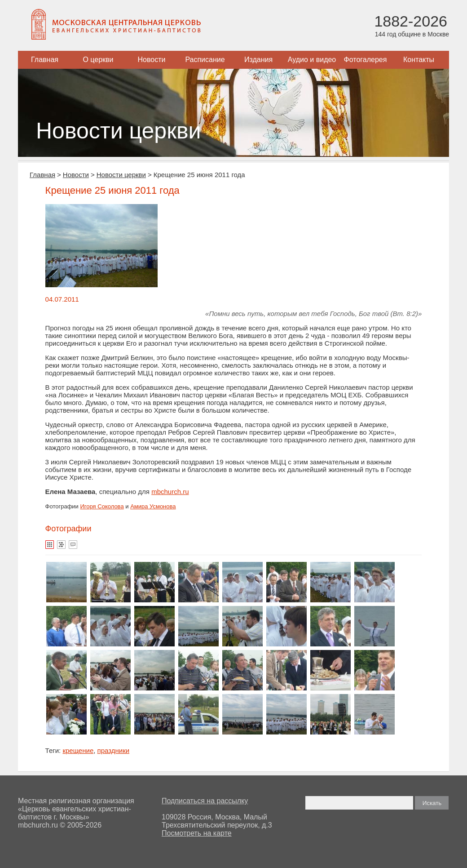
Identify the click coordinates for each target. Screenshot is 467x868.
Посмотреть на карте (197, 833)
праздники (114, 750)
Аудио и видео (312, 60)
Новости (152, 60)
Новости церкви (121, 175)
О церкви (98, 60)
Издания (258, 60)
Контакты (419, 60)
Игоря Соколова (102, 506)
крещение (78, 750)
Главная (45, 60)
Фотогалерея (366, 60)
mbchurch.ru (170, 492)
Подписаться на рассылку (205, 801)
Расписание (205, 60)
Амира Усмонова (153, 506)
